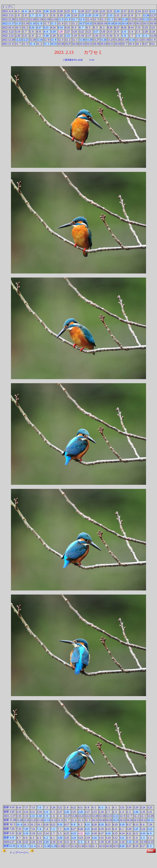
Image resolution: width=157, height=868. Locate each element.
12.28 (146, 15)
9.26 (46, 825)
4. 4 (24, 11)
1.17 (103, 15)
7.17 (26, 807)
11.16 (132, 40)
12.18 (47, 19)
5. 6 (32, 32)
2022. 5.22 (8, 32)
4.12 (129, 833)
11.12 (139, 40)
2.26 (96, 11)
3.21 (89, 32)
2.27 (89, 11)
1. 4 (59, 816)
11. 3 (68, 23)
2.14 (138, 11)
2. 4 (122, 812)
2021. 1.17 (9, 816)
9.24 (53, 28)
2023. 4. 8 (8, 11)
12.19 (40, 19)
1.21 (150, 812)
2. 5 (115, 812)
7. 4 (46, 829)
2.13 (145, 11)
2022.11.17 (8, 23)
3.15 (110, 32)
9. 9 (74, 28)
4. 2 (108, 807)
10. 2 (25, 28)
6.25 (87, 829)
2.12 (152, 11)
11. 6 (74, 820)
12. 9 (61, 19)
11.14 (25, 23)
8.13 (136, 825)
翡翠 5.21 (9, 833)
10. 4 (19, 825)
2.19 (53, 842)
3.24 (74, 32)
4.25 (67, 833)
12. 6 (82, 19)
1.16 (96, 36)
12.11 (116, 816)
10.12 (139, 23)
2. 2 (39, 36)
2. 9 (17, 15)
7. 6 (39, 807)
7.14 (33, 829)
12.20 (33, 19)
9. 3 (95, 28)
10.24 (75, 44)
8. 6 (142, 825)
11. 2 (75, 23)
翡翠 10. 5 (9, 824)
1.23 (82, 15)
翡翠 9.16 (9, 807)
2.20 (117, 11)
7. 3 (46, 807)
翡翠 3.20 (9, 812)
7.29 (150, 825)
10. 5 (18, 28)
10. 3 (26, 825)
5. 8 (66, 807)
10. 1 (139, 44)
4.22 (74, 807)
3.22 (82, 32)
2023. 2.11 (8, 15)
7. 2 (53, 829)
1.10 (124, 15)
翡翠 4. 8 (9, 838)
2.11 (25, 36)
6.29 (67, 829)
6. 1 (122, 829)
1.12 (129, 842)
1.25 (60, 36)
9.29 (32, 28)
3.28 (60, 11)
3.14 (26, 812)
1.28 (67, 15)
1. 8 (131, 15)
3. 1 (74, 11)
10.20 (96, 23)
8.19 (115, 825)
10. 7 (124, 44)
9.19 (60, 825)
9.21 (152, 44)
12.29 (153, 36)
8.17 (129, 825)
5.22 (60, 807)
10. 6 (132, 44)
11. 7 (46, 23)
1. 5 (145, 36)
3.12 (115, 838)
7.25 (19, 829)
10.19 (103, 23)
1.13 (26, 816)
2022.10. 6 (8, 28)
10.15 (116, 846)
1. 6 (138, 36)
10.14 (125, 23)
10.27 (82, 23)
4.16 (108, 833)
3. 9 (117, 32)
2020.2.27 (9, 842)
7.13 (33, 807)
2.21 (110, 11)
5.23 (152, 28)
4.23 (74, 833)
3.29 (53, 11)
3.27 (67, 32)
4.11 (80, 807)
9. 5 (88, 28)
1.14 (122, 842)
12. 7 (75, 19)
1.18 (82, 36)
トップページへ (18, 853)
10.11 (146, 23)
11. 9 (153, 40)
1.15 (110, 15)
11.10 (32, 23)
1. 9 (117, 36)
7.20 (26, 829)
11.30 (118, 19)
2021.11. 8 (8, 44)
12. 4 (89, 19)
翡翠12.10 (9, 846)
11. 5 (53, 23)
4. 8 (39, 32)
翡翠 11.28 (10, 820)
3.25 (67, 11)
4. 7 (19, 838)
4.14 (122, 833)
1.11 (117, 15)
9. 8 (73, 825)
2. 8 (24, 15)
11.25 (139, 19)
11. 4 (61, 23)
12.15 (109, 816)
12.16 (54, 19)
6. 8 (115, 829)
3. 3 (138, 32)
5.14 (18, 32)
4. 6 (25, 838)
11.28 (125, 19)
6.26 (81, 829)
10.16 (118, 23)
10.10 (153, 23)
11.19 (125, 40)
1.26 (136, 812)
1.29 (60, 15)
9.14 (60, 28)
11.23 (110, 40)
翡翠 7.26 (9, 829)
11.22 (146, 19)
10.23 (116, 820)
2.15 (131, 11)
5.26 (53, 807)
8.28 (94, 825)
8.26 (124, 28)
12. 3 (96, 19)
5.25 (136, 829)
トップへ (8, 7)
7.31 (138, 28)
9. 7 (81, 28)
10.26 (109, 846)
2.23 (39, 842)
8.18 (122, 825)
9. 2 (102, 28)
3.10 (39, 812)
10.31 (54, 44)
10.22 (82, 44)
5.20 (19, 833)
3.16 (103, 32)
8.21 (108, 825)
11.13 (47, 820)
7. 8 (39, 829)
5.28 (129, 829)
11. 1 (46, 44)
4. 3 (32, 11)
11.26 (103, 40)
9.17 (67, 825)
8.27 (117, 28)
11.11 (60, 820)
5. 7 (24, 32)
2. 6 (39, 15)
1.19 (96, 15)
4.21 (87, 833)
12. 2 (103, 19)
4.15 (115, 833)
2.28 (82, 11)
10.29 (109, 820)
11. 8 (39, 23)
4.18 (94, 833)
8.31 (87, 825)
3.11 (32, 812)
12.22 (18, 19)
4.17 (101, 833)
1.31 (53, 15)
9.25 (46, 28)
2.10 (101, 812)
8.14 (131, 28)
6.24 (94, 829)
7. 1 (59, 829)
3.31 (39, 11)
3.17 (96, 32)
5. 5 (59, 833)
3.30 (46, 11)
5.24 (145, 28)
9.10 (67, 28)
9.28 (122, 846)
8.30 (110, 28)
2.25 (74, 812)
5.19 (26, 833)
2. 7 (32, 15)
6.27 (74, 829)
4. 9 (149, 833)
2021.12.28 (8, 40)
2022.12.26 (8, 19)
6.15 (108, 829)
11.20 (153, 19)
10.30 (61, 44)
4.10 (143, 833)
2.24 (152, 32)
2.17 (124, 11)
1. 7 (138, 15)
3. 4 (131, 32)
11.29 (89, 40)
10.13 (132, 23)
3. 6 (124, 32)
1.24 (74, 15)
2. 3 (46, 15)
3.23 (150, 807)
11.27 (132, 19)
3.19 (87, 838)
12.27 (153, 15)
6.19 (101, 829)
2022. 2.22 (8, 36)
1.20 (89, 15)
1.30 (46, 36)
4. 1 (115, 807)
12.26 (74, 816)
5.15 (39, 833)
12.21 (25, 19)
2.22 (103, 11)
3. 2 (149, 838)
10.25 (89, 23)
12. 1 (110, 19)
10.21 (89, 44)
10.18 (111, 23)
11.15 (18, 23)
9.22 (53, 825)
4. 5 (17, 11)
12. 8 (68, 19)
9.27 (39, 28)
